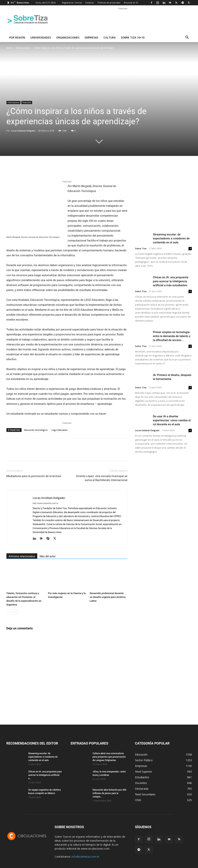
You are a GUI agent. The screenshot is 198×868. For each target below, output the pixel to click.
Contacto (89, 3)
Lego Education (60, 430)
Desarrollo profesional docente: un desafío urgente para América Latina (108, 597)
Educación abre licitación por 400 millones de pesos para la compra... (109, 793)
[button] (187, 38)
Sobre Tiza (141, 248)
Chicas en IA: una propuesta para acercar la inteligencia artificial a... (45, 775)
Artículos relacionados (22, 556)
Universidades (41, 37)
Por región (17, 37)
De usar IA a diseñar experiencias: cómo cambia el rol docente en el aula (172, 420)
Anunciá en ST (131, 3)
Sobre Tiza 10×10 (133, 37)
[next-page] (15, 612)
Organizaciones (68, 37)
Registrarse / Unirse (72, 3)
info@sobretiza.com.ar (85, 857)
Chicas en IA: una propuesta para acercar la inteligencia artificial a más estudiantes (171, 281)
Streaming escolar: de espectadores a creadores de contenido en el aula (171, 238)
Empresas (91, 37)
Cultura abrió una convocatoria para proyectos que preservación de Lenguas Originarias (109, 757)
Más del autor (48, 556)
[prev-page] (9, 612)
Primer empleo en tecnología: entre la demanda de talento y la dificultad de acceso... (172, 336)
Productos (27, 102)
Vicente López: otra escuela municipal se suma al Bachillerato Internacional (102, 478)
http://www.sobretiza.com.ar (45, 503)
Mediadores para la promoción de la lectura (34, 476)
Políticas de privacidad (109, 3)
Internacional (23, 48)
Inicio (9, 48)
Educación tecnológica (36, 430)
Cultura (109, 37)
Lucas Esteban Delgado (23, 131)
